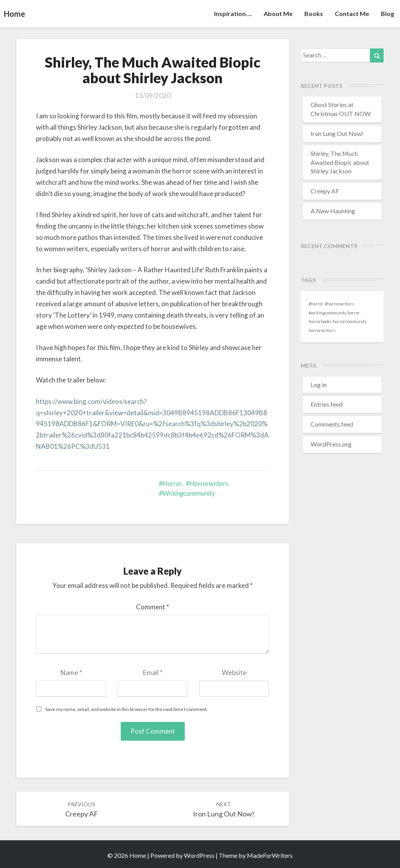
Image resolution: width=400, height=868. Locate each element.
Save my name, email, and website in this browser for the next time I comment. (127, 709)
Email (153, 672)
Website (234, 672)
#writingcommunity (187, 493)
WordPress (199, 855)
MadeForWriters (270, 855)
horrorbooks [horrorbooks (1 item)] (320, 321)
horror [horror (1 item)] (354, 313)
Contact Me (352, 13)
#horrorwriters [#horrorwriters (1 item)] (339, 304)
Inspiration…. (233, 13)
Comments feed (332, 424)
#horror (170, 483)
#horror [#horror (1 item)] (316, 304)
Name (71, 672)
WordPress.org (331, 444)
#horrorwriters (207, 483)
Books (314, 13)
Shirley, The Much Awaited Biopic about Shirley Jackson (340, 162)
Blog (387, 13)
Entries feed (327, 404)
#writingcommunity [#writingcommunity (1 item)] (327, 313)
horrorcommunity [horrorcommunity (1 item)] (350, 321)
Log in (319, 385)
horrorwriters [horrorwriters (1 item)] (322, 330)
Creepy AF (325, 191)
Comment (153, 607)
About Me (278, 13)
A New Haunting (333, 211)
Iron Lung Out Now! (337, 133)
